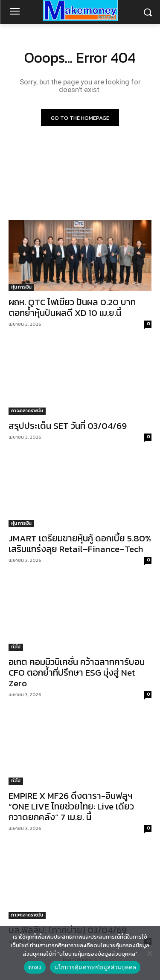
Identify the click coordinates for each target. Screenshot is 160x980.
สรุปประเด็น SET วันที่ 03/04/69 (68, 426)
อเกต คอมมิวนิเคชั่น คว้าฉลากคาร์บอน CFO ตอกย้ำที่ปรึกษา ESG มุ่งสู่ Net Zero (77, 672)
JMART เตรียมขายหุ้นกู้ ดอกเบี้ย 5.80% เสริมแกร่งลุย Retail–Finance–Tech (80, 543)
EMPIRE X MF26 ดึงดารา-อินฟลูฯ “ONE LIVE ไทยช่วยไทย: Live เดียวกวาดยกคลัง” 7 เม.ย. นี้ (71, 806)
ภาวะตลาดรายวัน (27, 411)
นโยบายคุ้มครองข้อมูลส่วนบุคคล (95, 967)
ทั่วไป (16, 647)
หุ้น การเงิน (21, 287)
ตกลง (35, 967)
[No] (149, 953)
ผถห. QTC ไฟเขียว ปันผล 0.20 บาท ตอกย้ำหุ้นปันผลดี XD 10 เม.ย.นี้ (72, 307)
